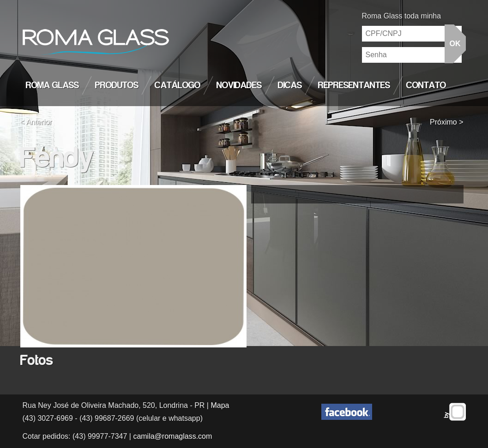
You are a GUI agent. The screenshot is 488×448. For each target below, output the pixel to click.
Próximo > (446, 122)
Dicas (290, 85)
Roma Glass (52, 85)
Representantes (354, 85)
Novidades (239, 85)
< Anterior (36, 122)
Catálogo (178, 85)
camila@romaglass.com (172, 436)
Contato (426, 85)
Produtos (117, 85)
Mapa (220, 405)
